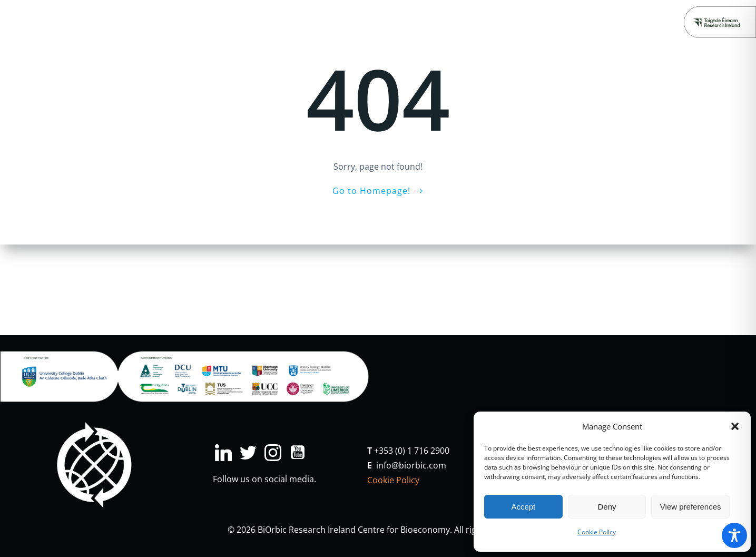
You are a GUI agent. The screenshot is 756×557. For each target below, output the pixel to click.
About (551, 22)
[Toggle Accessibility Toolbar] (734, 535)
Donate (599, 22)
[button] (735, 426)
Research (169, 22)
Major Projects (410, 22)
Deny (607, 507)
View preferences (691, 507)
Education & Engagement (310, 22)
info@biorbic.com (411, 465)
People (507, 22)
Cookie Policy (597, 532)
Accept (523, 507)
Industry (223, 22)
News (467, 22)
